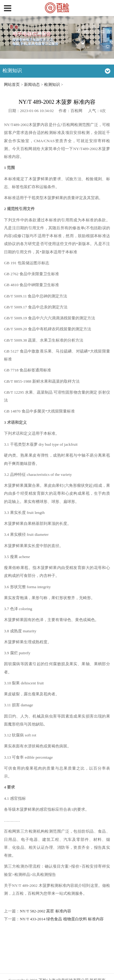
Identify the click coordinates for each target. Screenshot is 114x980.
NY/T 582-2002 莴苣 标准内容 (45, 911)
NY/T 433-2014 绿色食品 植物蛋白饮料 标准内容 (62, 919)
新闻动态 (32, 84)
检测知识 (52, 84)
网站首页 (12, 84)
